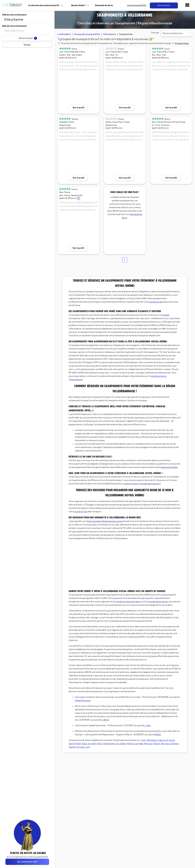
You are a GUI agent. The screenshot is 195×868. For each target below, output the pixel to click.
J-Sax (148, 726)
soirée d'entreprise (158, 602)
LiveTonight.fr (64, 34)
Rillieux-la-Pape (135, 744)
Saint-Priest (75, 744)
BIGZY (158, 735)
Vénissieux (152, 740)
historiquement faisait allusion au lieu (105, 521)
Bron (100, 744)
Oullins (157, 744)
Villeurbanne (110, 34)
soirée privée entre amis (128, 602)
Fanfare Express (83, 701)
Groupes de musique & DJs (87, 34)
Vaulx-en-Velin (89, 744)
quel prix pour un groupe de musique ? (142, 484)
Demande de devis (104, 5)
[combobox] (27, 20)
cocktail (166, 315)
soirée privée (156, 302)
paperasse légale (169, 467)
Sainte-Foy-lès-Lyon (79, 747)
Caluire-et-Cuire (166, 740)
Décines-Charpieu (170, 744)
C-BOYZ (105, 720)
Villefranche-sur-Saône (115, 744)
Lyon (144, 740)
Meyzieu (148, 744)
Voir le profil (78, 108)
